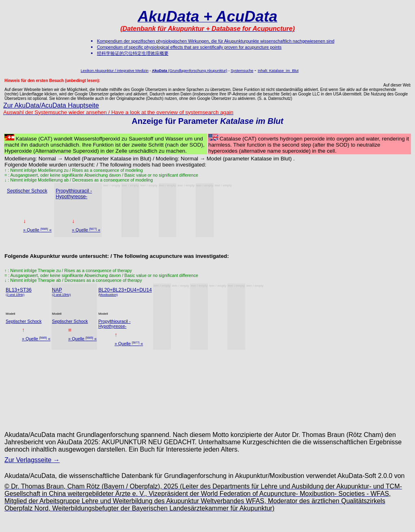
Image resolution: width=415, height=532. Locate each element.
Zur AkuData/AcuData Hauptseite (51, 105)
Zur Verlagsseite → (32, 460)
